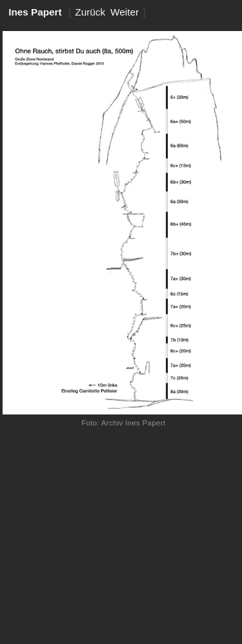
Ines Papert (35, 12)
